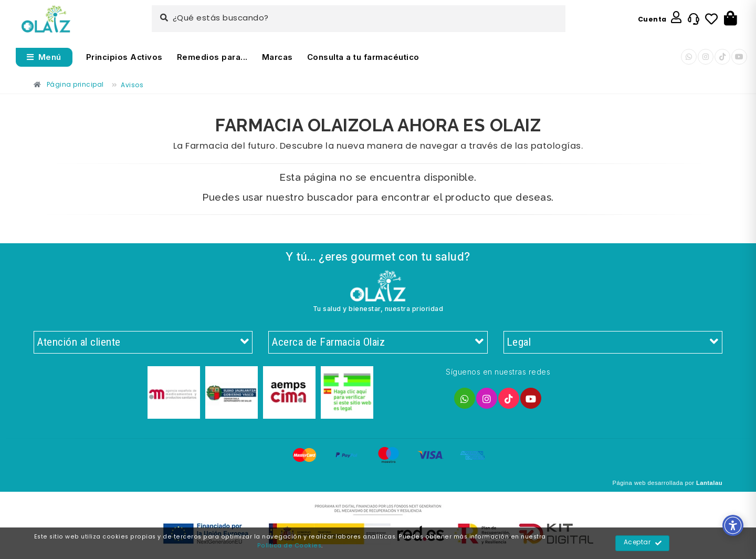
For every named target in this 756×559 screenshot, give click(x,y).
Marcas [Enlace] (277, 57)
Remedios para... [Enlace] (212, 57)
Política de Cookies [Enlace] (290, 546)
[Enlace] (46, 19)
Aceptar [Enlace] (643, 543)
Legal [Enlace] (613, 343)
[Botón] (731, 19)
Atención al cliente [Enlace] (143, 343)
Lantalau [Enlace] (709, 483)
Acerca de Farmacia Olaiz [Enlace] (378, 343)
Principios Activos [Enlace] (124, 57)
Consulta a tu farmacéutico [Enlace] (363, 57)
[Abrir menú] (44, 57)
